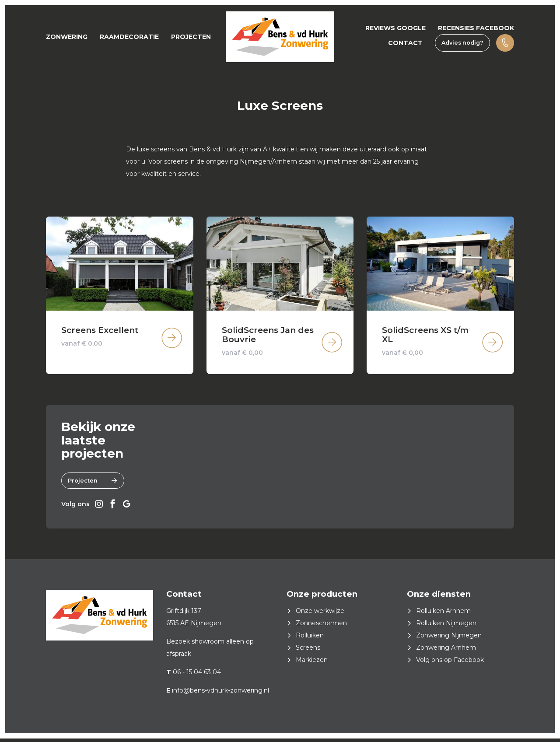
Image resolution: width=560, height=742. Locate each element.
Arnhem (285, 161)
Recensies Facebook (476, 28)
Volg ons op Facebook (450, 663)
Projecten (191, 37)
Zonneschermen (321, 626)
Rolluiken (310, 639)
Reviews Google (395, 28)
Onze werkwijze (320, 614)
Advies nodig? (462, 43)
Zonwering (67, 37)
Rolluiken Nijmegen (446, 626)
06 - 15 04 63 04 (197, 675)
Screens (308, 651)
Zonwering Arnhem (446, 651)
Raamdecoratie (129, 37)
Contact (405, 43)
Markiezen (312, 663)
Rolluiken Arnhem (443, 614)
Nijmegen (255, 161)
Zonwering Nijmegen (449, 639)
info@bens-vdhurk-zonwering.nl (220, 694)
